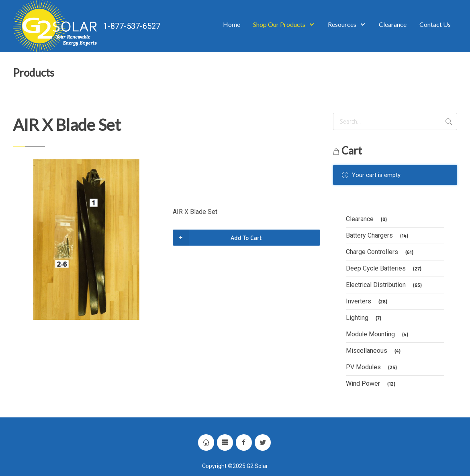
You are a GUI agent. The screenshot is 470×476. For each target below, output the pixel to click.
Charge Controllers (381, 252)
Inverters (368, 302)
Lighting (365, 318)
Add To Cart (217, 238)
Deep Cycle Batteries (385, 269)
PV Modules (373, 367)
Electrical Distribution (385, 285)
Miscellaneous (374, 351)
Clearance (368, 219)
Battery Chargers (378, 236)
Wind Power (372, 384)
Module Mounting (378, 335)
